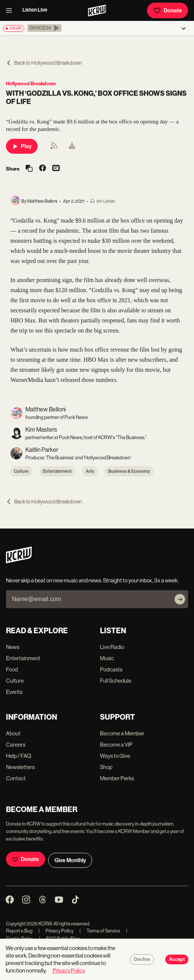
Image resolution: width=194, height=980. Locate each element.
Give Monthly (70, 860)
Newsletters (20, 767)
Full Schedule (116, 681)
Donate (168, 10)
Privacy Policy (56, 931)
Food (12, 669)
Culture (21, 471)
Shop (106, 767)
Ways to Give (115, 756)
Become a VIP (116, 745)
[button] (44, 28)
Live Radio (112, 647)
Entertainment (57, 471)
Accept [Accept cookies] (177, 959)
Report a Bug (19, 931)
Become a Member (122, 733)
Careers (16, 745)
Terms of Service (100, 931)
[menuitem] (72, 146)
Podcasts (111, 669)
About (13, 733)
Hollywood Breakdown (31, 84)
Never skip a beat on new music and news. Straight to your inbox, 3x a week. (92, 580)
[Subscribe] (180, 599)
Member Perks (117, 778)
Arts (90, 471)
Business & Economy (129, 471)
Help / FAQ (19, 756)
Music (107, 658)
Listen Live (35, 10)
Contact (16, 778)
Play (22, 146)
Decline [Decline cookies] (142, 959)
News (13, 647)
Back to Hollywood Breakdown (44, 63)
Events (14, 692)
